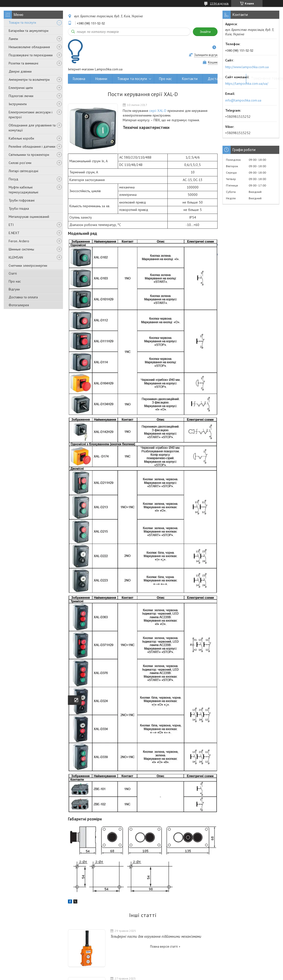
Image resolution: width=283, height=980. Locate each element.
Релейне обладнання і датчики (32, 146)
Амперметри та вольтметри (29, 80)
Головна (79, 79)
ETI (11, 225)
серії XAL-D (158, 111)
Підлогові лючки (21, 96)
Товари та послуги (22, 22)
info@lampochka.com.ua (243, 100)
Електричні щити (21, 88)
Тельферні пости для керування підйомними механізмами (156, 936)
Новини (101, 79)
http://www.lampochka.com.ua (247, 67)
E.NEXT (14, 233)
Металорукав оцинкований (29, 217)
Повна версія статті (164, 947)
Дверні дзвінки (20, 71)
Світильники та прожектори (29, 155)
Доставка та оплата (23, 297)
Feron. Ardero (19, 241)
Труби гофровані (22, 200)
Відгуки (14, 289)
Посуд (13, 179)
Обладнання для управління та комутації (32, 128)
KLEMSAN (16, 257)
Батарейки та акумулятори (29, 31)
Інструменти (18, 104)
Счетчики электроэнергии (28, 265)
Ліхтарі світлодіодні (23, 171)
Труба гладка (19, 208)
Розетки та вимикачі (23, 63)
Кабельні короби (21, 138)
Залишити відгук (206, 55)
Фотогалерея (19, 305)
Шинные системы (21, 249)
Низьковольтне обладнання (29, 47)
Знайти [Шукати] (205, 32)
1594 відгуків (219, 3)
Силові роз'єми (20, 163)
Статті (13, 273)
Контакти (190, 79)
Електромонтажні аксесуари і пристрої (30, 115)
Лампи (13, 39)
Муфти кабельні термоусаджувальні (23, 190)
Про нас (15, 281)
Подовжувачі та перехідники (31, 55)
